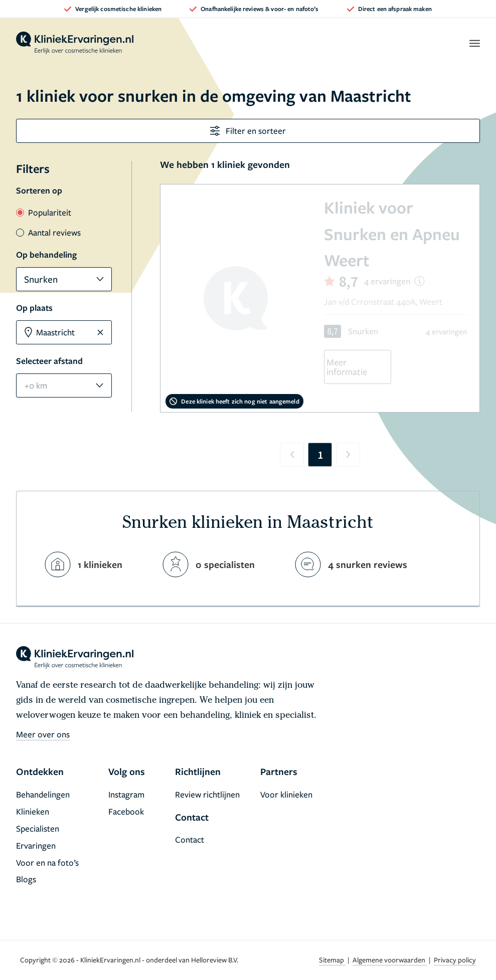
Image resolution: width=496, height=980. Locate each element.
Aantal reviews (48, 232)
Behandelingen (43, 794)
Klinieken (33, 811)
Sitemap (332, 960)
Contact (190, 839)
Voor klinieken (286, 794)
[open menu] (474, 43)
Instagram (126, 794)
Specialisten (38, 828)
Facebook (126, 811)
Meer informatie (347, 367)
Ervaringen (36, 845)
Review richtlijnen (207, 794)
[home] (75, 43)
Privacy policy (455, 960)
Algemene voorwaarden (390, 960)
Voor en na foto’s (47, 862)
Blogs (26, 879)
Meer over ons (43, 734)
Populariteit (44, 212)
